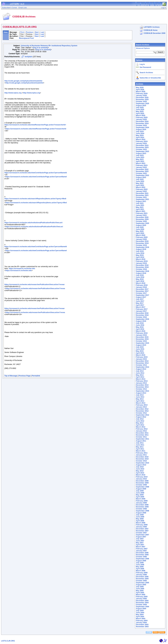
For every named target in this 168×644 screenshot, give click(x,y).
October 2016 (141, 317)
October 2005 (141, 581)
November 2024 (142, 123)
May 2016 (140, 327)
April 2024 (140, 137)
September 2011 (142, 439)
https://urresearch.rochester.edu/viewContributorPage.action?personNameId (36, 173)
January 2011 (141, 455)
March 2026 (141, 92)
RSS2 (162, 632)
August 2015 (141, 345)
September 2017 (142, 295)
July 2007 (140, 539)
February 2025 (142, 118)
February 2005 (142, 597)
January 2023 (141, 167)
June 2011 (140, 445)
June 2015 (140, 349)
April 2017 (140, 305)
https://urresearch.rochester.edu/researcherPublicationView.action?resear (35, 284)
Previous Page (25, 376)
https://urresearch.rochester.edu (22, 269)
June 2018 (140, 277)
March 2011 (141, 451)
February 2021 (142, 213)
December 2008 (142, 505)
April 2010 (140, 473)
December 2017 (142, 289)
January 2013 (141, 407)
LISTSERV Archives (152, 27)
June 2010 (140, 469)
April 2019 (140, 257)
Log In (142, 64)
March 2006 (141, 571)
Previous (29, 32)
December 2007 (142, 529)
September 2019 (142, 247)
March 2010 (141, 475)
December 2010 (142, 457)
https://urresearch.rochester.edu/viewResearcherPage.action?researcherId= (35, 125)
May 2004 (140, 615)
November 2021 (142, 195)
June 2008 (140, 517)
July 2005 (140, 587)
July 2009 (140, 491)
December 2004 (142, 601)
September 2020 (142, 223)
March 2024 (141, 139)
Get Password (145, 67)
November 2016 (142, 315)
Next (37, 32)
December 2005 (142, 577)
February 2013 (142, 405)
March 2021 (141, 211)
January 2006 (141, 575)
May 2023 (140, 159)
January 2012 (141, 431)
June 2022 (140, 181)
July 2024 (140, 131)
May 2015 (140, 351)
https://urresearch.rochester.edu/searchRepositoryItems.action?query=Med (36, 203)
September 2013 (142, 391)
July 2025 (140, 108)
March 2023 (141, 163)
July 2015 (140, 347)
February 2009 (142, 501)
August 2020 (141, 225)
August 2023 (141, 153)
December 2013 (142, 385)
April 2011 (140, 449)
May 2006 (140, 567)
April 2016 (140, 329)
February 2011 (142, 453)
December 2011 (142, 433)
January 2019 (141, 263)
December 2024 (142, 121)
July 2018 (140, 275)
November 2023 (142, 147)
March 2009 (141, 499)
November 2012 (142, 411)
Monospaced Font (26, 38)
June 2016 (140, 325)
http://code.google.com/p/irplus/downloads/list (23, 81)
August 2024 (141, 129)
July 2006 (140, 563)
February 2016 (142, 333)
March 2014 (141, 379)
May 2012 (140, 423)
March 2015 (141, 355)
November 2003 (142, 627)
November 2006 (142, 555)
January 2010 (141, 479)
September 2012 (142, 415)
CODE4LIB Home (151, 30)
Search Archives (143, 45)
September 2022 (142, 175)
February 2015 (142, 357)
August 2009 (141, 489)
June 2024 (140, 133)
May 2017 (140, 303)
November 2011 (142, 435)
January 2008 (141, 527)
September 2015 (142, 343)
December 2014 (142, 361)
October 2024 (141, 125)
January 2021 (141, 215)
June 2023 (140, 157)
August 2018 (141, 273)
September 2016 (142, 319)
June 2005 (140, 589)
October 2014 (141, 365)
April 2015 (140, 353)
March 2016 (141, 331)
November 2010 (142, 459)
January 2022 (141, 191)
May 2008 (140, 519)
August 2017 (141, 297)
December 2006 (142, 553)
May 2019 (140, 255)
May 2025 (140, 112)
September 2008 (142, 511)
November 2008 (142, 507)
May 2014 (140, 375)
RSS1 (156, 632)
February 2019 (142, 261)
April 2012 (140, 425)
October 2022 (141, 173)
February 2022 (142, 189)
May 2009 (140, 495)
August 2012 (141, 417)
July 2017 (140, 299)
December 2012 (142, 409)
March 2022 (141, 187)
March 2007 (141, 547)
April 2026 (140, 90)
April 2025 (140, 114)
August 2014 (141, 369)
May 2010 (140, 471)
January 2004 (141, 623)
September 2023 (142, 151)
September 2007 (142, 535)
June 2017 (140, 301)
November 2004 (142, 603)
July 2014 (140, 371)
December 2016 (142, 313)
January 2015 (141, 359)
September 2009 (142, 487)
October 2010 (141, 461)
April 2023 (140, 161)
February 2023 (142, 165)
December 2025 (142, 98)
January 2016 (141, 335)
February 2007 (142, 549)
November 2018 (142, 267)
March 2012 (141, 427)
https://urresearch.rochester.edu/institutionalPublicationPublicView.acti (33, 223)
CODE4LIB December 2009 (154, 33)
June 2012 (140, 421)
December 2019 (142, 241)
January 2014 (141, 383)
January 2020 (141, 239)
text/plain (29, 57)
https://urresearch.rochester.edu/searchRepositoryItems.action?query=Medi (35, 199)
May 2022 (140, 183)
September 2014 (142, 367)
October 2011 (141, 437)
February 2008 (142, 525)
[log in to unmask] (40, 48)
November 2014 (142, 363)
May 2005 (140, 591)
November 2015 (142, 339)
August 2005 (141, 585)
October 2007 (141, 533)
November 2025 (142, 100)
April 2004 (140, 617)
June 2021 (140, 205)
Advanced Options (143, 48)
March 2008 (141, 523)
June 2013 (140, 397)
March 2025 (141, 116)
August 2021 (141, 201)
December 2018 (142, 265)
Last (42, 32)
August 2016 (141, 321)
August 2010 (141, 465)
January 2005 (141, 599)
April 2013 (140, 401)
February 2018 (142, 285)
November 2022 (142, 171)
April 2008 (140, 521)
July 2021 (140, 203)
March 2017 (141, 307)
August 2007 (141, 537)
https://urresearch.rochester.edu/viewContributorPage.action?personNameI (36, 177)
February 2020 (142, 237)
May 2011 (140, 447)
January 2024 (141, 143)
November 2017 (142, 291)
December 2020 (142, 217)
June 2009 (140, 493)
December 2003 (142, 625)
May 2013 (140, 399)
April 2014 (140, 377)
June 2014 (140, 373)
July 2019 (140, 251)
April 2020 (140, 233)
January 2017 (141, 311)
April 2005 (140, 593)
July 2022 (140, 179)
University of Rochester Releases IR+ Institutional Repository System (49, 46)
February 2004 (142, 621)
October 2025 (141, 102)
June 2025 (140, 110)
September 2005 (142, 583)
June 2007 (140, 541)
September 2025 (142, 104)
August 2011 (141, 441)
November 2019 (142, 243)
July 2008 (140, 515)
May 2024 (140, 135)
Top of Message (11, 376)
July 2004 (140, 611)
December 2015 (142, 337)
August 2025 (141, 106)
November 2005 (142, 579)
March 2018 (141, 283)
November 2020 (142, 219)
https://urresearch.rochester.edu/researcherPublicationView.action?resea (35, 288)
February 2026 (142, 94)
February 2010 (142, 477)
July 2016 (140, 323)
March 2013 (141, 403)
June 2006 (140, 565)
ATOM (149, 632)
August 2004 (141, 609)
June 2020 (140, 229)
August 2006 (141, 561)
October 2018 (141, 269)
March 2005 (141, 595)
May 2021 (140, 207)
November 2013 (142, 387)
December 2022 (142, 169)
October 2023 (141, 149)
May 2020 (140, 231)
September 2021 (142, 199)
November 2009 (142, 483)
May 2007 (140, 543)
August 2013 (141, 393)
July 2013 (140, 395)
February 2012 (142, 429)
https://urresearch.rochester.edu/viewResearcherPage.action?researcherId (36, 129)
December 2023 (142, 145)
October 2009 (141, 485)
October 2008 (141, 509)
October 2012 (141, 413)
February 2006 (142, 573)
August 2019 (141, 249)
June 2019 (140, 253)
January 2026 (141, 96)
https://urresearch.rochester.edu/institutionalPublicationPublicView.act (34, 227)
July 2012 (140, 419)
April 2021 (140, 209)
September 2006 (142, 559)
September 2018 (142, 271)
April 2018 (140, 281)
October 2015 (141, 341)
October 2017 (141, 293)
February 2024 (142, 141)
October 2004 (141, 605)
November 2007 (142, 531)
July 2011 (140, 443)
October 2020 (141, 221)
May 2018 (140, 279)
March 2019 (141, 259)
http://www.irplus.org (13, 93)
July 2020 (140, 227)
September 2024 (142, 127)
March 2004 (141, 619)
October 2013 (141, 389)
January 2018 (141, 287)
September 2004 (142, 607)
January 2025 (141, 120)
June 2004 (140, 613)
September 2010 (142, 463)
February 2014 (142, 381)
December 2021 (142, 193)
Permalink (36, 376)
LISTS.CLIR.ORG (8, 641)
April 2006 (140, 569)
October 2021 (141, 197)
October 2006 (141, 557)
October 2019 (141, 245)
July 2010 (140, 467)
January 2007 (141, 551)
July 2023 (140, 155)
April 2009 (140, 497)
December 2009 (142, 481)
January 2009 (141, 503)
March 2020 (141, 235)
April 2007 (140, 545)
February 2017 (142, 309)
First (22, 32)
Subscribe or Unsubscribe (150, 78)
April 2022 (140, 185)
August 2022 (141, 177)
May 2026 (140, 88)
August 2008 (141, 513)
